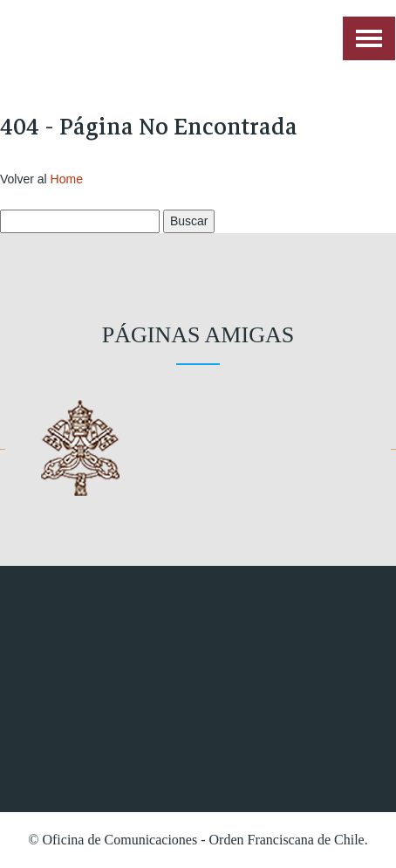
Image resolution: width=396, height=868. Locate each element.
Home (67, 179)
